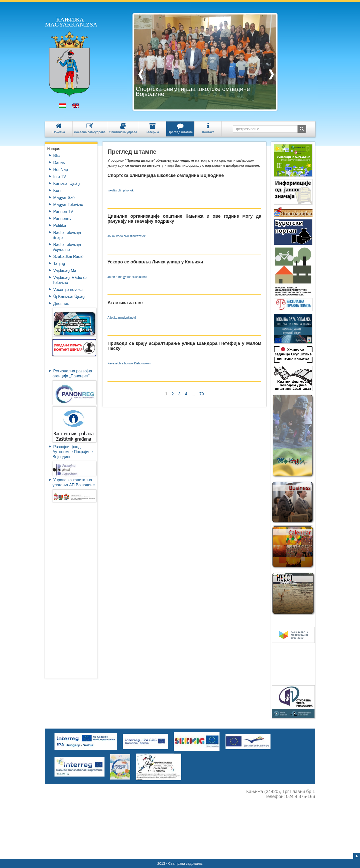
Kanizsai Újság (66, 184)
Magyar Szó (64, 198)
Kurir (57, 191)
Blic (56, 156)
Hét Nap (61, 170)
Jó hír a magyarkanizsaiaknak (127, 277)
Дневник (61, 304)
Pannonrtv (62, 219)
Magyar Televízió (68, 205)
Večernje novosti (68, 290)
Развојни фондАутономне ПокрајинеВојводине (73, 452)
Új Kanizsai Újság (69, 297)
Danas (59, 163)
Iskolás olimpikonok (120, 190)
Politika (60, 226)
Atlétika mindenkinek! (122, 318)
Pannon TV (63, 212)
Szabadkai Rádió (68, 257)
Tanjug (59, 264)
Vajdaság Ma (65, 271)
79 (202, 394)
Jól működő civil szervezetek (126, 236)
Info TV (60, 177)
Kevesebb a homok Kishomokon (129, 363)
